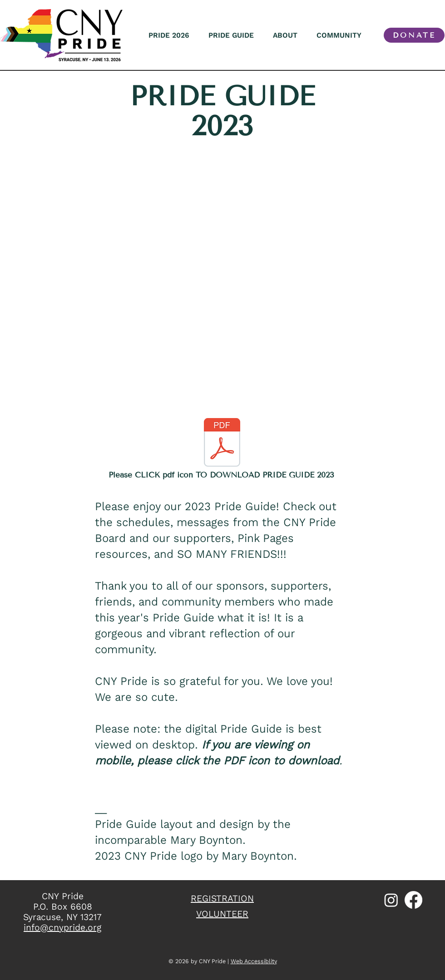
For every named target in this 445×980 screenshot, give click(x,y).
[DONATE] (414, 35)
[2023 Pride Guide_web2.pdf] (222, 443)
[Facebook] (413, 900)
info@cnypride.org (62, 928)
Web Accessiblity (254, 961)
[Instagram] (391, 900)
